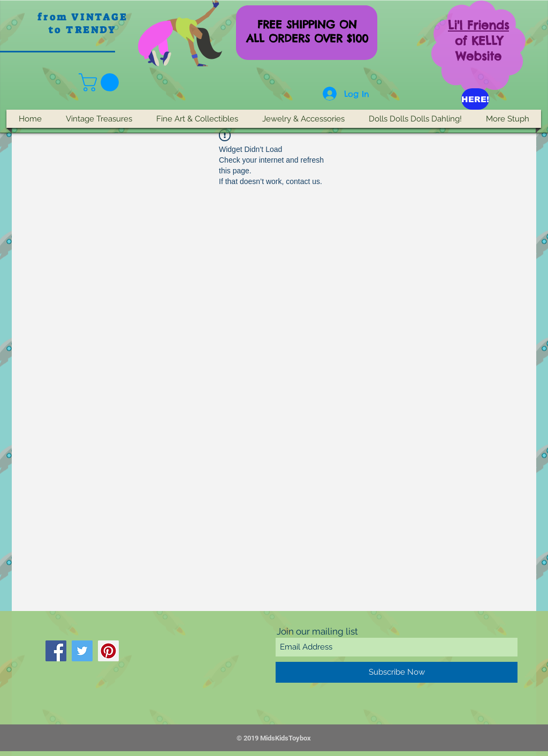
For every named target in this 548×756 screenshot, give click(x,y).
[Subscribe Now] (397, 672)
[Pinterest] (108, 651)
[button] (101, 82)
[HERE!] (475, 99)
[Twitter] (82, 651)
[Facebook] (56, 651)
